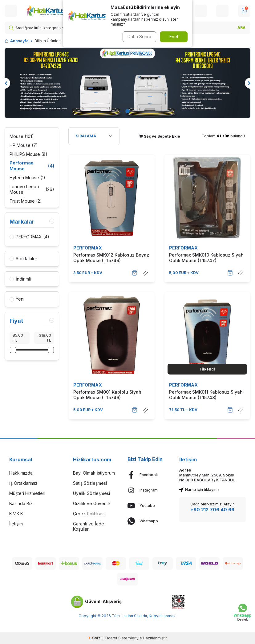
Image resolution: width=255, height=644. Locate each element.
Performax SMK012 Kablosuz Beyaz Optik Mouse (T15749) (111, 258)
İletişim (16, 524)
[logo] (51, 11)
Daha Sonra (138, 36)
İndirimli (20, 279)
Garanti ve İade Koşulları (89, 526)
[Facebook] (149, 475)
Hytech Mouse (27, 178)
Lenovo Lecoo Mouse (32, 189)
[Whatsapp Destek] (243, 612)
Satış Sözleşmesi (90, 483)
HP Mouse (24, 146)
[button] (127, 111)
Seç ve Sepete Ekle (160, 136)
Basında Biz (21, 503)
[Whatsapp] (149, 521)
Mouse (22, 137)
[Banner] (127, 83)
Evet (174, 36)
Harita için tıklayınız (199, 490)
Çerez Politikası (89, 514)
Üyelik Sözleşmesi (91, 493)
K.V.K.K (16, 514)
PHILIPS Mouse (28, 154)
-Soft (94, 638)
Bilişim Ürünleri (48, 41)
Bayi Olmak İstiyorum (94, 473)
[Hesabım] (201, 11)
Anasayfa (17, 41)
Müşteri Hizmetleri (27, 493)
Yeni (17, 299)
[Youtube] (149, 506)
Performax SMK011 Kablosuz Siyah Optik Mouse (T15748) (206, 395)
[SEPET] (244, 11)
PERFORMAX (88, 248)
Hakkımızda (21, 473)
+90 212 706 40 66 (212, 510)
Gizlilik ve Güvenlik (92, 503)
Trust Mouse (26, 201)
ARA (241, 28)
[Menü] (11, 11)
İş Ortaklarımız (23, 483)
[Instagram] (149, 490)
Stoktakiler (23, 259)
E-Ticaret (109, 638)
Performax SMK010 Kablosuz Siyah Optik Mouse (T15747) (206, 258)
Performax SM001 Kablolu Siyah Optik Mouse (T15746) (107, 395)
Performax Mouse (32, 166)
